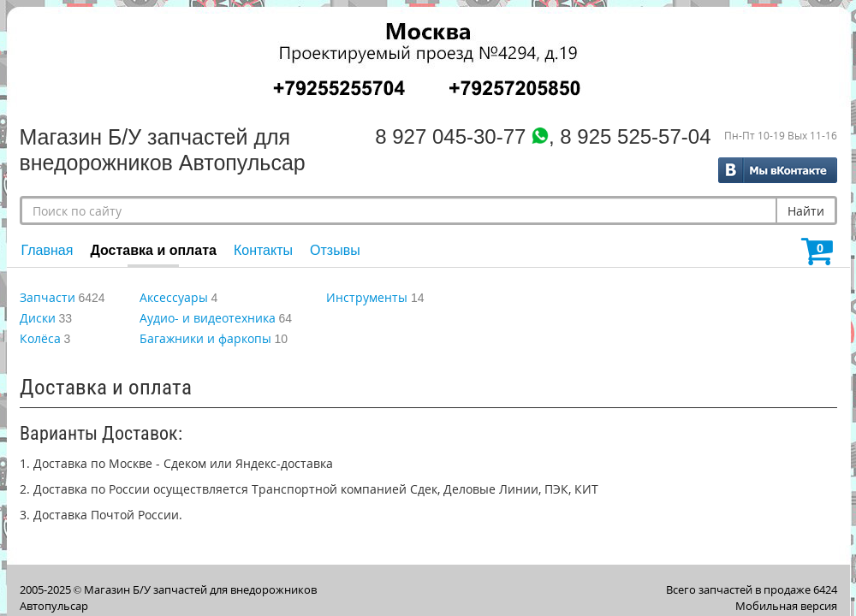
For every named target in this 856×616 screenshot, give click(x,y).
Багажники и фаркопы (205, 338)
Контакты (263, 250)
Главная (48, 250)
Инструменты (367, 297)
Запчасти (48, 297)
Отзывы (335, 250)
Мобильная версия (786, 606)
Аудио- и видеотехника (208, 318)
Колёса (40, 338)
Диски (38, 318)
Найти (806, 211)
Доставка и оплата (153, 250)
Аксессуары (174, 297)
